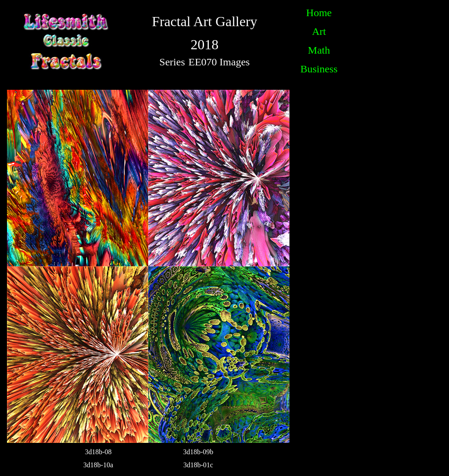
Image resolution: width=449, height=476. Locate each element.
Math (319, 50)
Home (319, 13)
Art (319, 31)
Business (319, 69)
